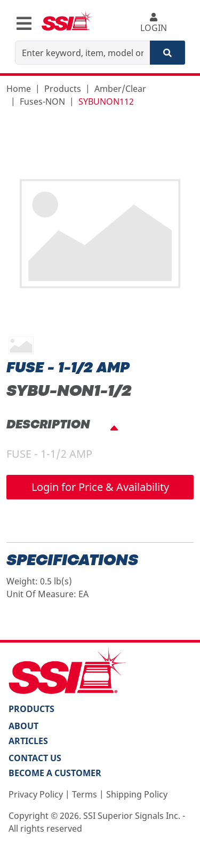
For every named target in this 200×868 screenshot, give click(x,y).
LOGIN (153, 23)
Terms (85, 794)
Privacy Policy (36, 794)
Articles (28, 741)
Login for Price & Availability (100, 487)
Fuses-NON (42, 101)
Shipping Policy (137, 794)
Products (63, 89)
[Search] (167, 53)
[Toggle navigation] (24, 24)
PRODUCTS (31, 709)
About (23, 726)
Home (19, 89)
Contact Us (35, 758)
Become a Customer (55, 773)
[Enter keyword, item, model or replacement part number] (83, 53)
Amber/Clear (120, 89)
